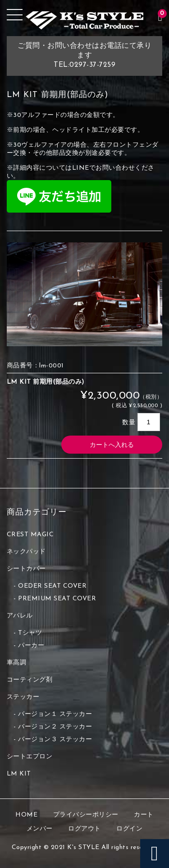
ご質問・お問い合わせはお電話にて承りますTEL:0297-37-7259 (84, 56)
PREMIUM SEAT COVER (57, 599)
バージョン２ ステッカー (55, 727)
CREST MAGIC (30, 535)
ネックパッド (26, 552)
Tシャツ (30, 633)
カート (144, 815)
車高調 (17, 663)
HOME (26, 815)
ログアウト (84, 829)
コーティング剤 (30, 680)
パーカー (31, 646)
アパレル (20, 616)
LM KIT (19, 774)
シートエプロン (30, 757)
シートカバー (26, 569)
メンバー (40, 829)
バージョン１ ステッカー (55, 714)
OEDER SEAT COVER (52, 586)
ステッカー (23, 697)
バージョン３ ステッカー (55, 740)
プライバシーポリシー (86, 815)
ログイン (129, 829)
